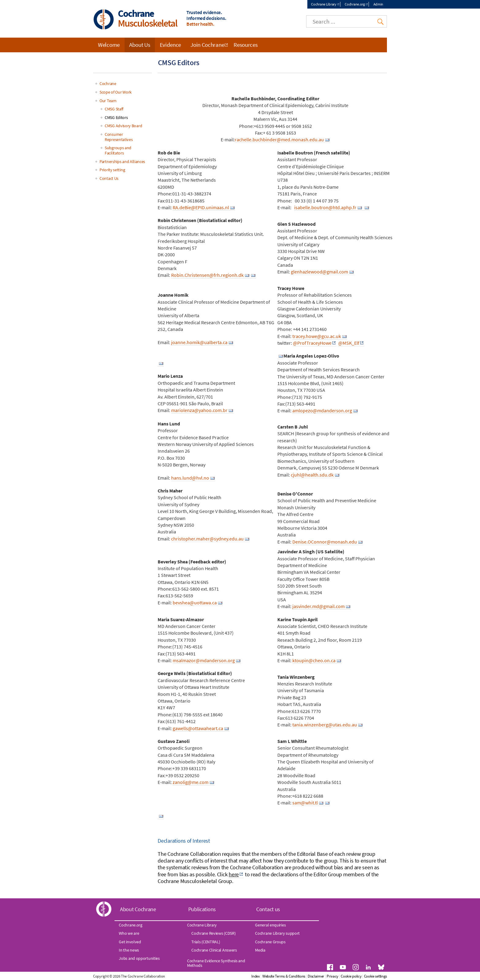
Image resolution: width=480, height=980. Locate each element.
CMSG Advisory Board (123, 126)
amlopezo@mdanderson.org (322, 410)
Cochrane (108, 84)
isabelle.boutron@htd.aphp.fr (325, 207)
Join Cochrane (207, 45)
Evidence (171, 45)
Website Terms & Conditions (284, 976)
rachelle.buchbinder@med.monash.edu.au (279, 139)
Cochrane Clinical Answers (214, 950)
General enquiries (270, 925)
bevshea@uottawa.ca (195, 603)
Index (256, 976)
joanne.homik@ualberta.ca (199, 342)
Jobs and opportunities (139, 958)
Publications (202, 909)
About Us (140, 45)
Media (260, 950)
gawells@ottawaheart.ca (198, 728)
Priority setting (112, 170)
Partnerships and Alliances (122, 161)
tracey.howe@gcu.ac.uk (317, 336)
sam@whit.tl (305, 803)
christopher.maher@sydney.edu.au (207, 539)
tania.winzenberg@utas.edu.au (325, 725)
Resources (246, 45)
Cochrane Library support (277, 933)
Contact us (268, 909)
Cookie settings (376, 976)
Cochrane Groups (270, 942)
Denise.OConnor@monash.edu (325, 542)
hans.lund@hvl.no (190, 478)
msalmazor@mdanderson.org (204, 660)
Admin (379, 4)
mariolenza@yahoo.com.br (199, 410)
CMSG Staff (114, 109)
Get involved (130, 942)
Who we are (129, 933)
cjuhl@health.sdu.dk (312, 475)
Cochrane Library (324, 4)
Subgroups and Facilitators (118, 150)
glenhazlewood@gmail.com (319, 272)
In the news (129, 950)
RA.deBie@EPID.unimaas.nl (201, 207)
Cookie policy (351, 976)
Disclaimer (316, 976)
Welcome (109, 45)
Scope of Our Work (116, 92)
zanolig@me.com (191, 782)
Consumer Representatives (119, 137)
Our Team (108, 101)
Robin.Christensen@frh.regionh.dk (207, 275)
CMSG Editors (116, 117)
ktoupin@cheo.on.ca (314, 660)
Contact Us (109, 178)
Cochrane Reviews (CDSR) (213, 933)
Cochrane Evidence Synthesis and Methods (216, 963)
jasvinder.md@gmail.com (319, 606)
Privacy (332, 976)
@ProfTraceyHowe (312, 343)
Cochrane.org (355, 4)
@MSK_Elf (349, 343)
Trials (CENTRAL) (206, 942)
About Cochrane (138, 909)
